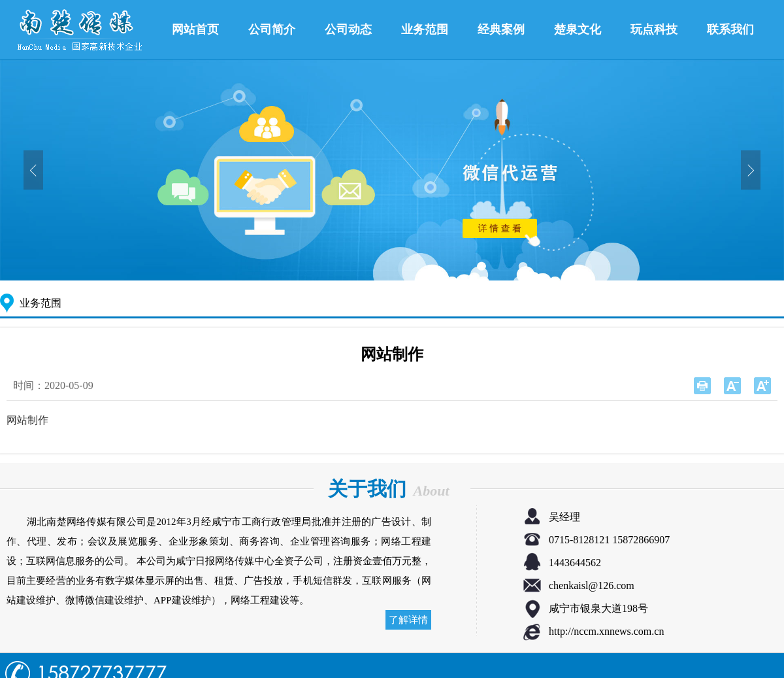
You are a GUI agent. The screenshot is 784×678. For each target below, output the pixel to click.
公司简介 (272, 29)
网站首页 (195, 29)
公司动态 (348, 29)
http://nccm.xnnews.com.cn (606, 631)
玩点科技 (654, 29)
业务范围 (425, 29)
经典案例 (501, 29)
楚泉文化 (578, 29)
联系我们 (730, 29)
